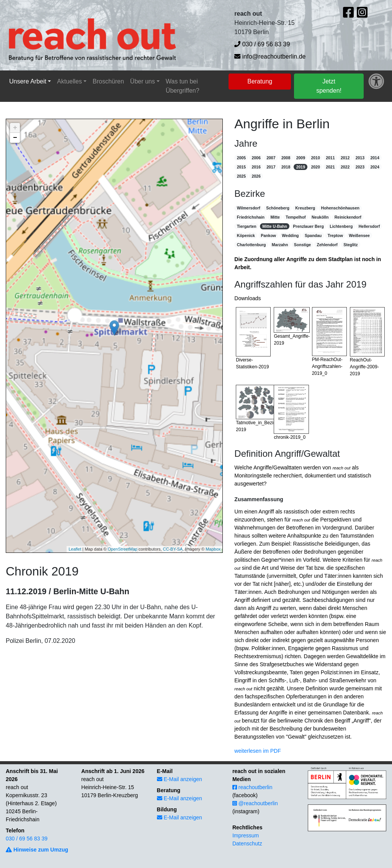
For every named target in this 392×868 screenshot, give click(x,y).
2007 (271, 158)
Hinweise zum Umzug (37, 850)
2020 (315, 167)
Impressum (246, 835)
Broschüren (108, 81)
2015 (241, 167)
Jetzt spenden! (329, 86)
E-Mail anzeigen (180, 779)
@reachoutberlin (255, 803)
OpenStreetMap (122, 549)
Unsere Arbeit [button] (28, 81)
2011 (330, 158)
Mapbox (213, 549)
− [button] (15, 138)
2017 (271, 167)
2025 (241, 176)
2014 (375, 158)
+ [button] (15, 128)
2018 (286, 167)
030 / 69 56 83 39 (262, 44)
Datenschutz (247, 843)
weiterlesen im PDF (257, 751)
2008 (286, 158)
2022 (345, 167)
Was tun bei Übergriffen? (183, 86)
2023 (360, 167)
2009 (301, 158)
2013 (360, 158)
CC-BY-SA (173, 549)
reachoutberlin (252, 787)
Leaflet (75, 549)
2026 (256, 176)
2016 (256, 167)
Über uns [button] (143, 81)
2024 (375, 167)
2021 (330, 167)
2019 (301, 167)
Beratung (260, 81)
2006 (256, 158)
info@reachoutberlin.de (270, 56)
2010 (315, 158)
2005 (241, 158)
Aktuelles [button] (69, 81)
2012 (345, 158)
